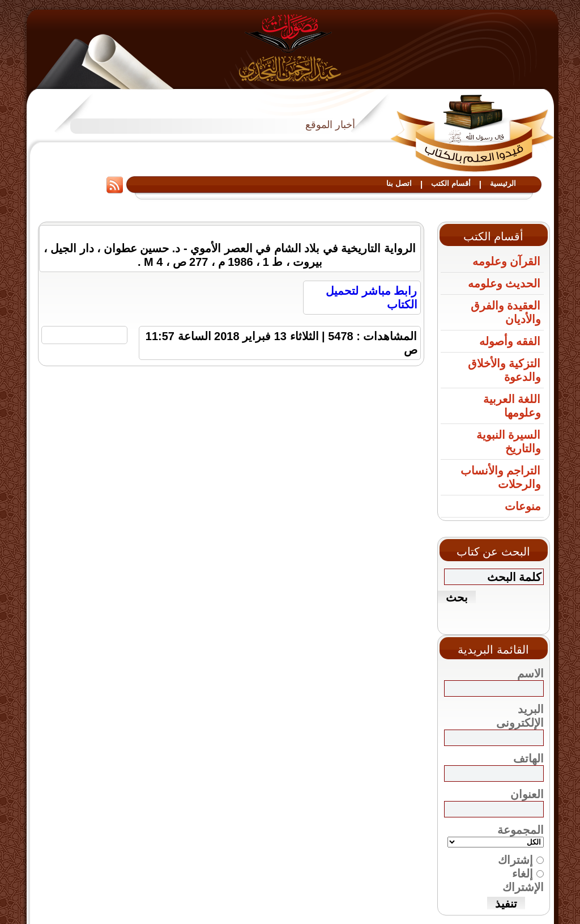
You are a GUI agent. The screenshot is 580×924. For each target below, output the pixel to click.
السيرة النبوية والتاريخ (509, 442)
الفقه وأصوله (510, 341)
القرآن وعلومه (507, 261)
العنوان (527, 794)
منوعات (523, 506)
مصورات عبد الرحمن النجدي (290, 47)
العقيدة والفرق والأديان (506, 312)
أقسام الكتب (451, 183)
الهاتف (528, 758)
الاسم (530, 673)
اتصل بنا (399, 183)
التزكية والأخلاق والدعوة (504, 370)
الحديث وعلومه (504, 283)
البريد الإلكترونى (520, 716)
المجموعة (521, 830)
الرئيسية (503, 183)
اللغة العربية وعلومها (512, 406)
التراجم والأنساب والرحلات (501, 477)
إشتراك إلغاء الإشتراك (515, 881)
